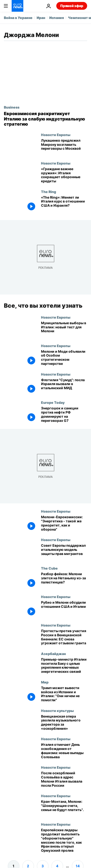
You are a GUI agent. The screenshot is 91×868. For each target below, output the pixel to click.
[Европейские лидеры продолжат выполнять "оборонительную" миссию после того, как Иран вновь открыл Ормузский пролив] (64, 840)
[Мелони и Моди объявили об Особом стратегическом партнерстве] (64, 358)
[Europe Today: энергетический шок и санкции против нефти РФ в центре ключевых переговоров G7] (64, 415)
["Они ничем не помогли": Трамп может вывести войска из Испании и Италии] (64, 694)
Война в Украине (18, 18)
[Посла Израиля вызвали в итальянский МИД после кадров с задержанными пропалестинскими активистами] (64, 386)
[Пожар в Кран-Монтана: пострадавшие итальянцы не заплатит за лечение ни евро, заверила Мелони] (64, 808)
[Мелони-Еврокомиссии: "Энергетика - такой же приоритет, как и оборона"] (64, 523)
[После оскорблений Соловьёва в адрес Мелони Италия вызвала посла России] (64, 780)
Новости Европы (56, 135)
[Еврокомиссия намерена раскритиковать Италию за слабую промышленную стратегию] (45, 119)
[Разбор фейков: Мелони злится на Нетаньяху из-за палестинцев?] (64, 580)
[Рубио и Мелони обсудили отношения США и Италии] (64, 609)
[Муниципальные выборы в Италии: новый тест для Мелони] (64, 329)
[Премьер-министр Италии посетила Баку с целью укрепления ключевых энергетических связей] (64, 666)
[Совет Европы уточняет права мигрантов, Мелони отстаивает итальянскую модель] (64, 552)
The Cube (49, 568)
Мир (45, 682)
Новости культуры (57, 710)
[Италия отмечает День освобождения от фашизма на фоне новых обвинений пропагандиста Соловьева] (64, 751)
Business (12, 107)
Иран (41, 18)
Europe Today (53, 402)
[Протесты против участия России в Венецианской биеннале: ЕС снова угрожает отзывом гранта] (64, 637)
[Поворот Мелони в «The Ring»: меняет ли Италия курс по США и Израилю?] (64, 204)
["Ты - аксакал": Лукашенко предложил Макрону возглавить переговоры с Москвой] (64, 147)
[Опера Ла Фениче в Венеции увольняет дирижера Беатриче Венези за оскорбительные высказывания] (64, 723)
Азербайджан (53, 653)
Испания (57, 18)
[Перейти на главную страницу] (17, 6)
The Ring (49, 192)
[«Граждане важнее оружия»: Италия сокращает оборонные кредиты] (64, 175)
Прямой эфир (72, 6)
